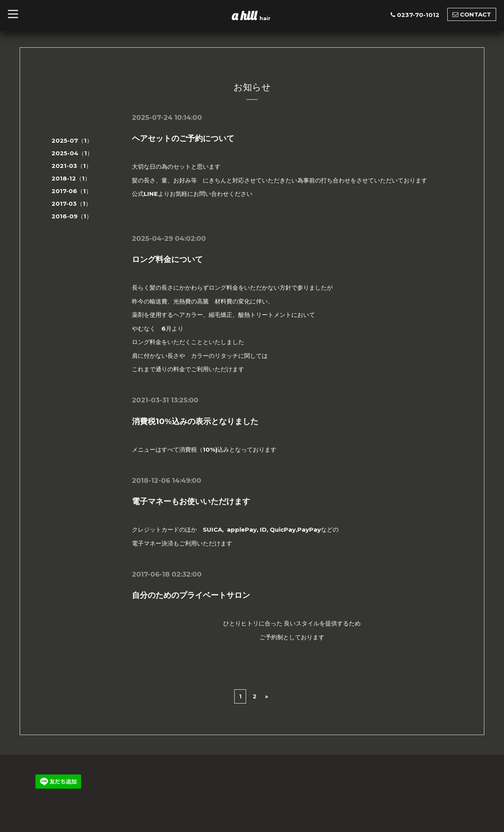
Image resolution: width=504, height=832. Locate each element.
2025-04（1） (72, 153)
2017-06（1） (72, 191)
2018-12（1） (71, 178)
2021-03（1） (72, 166)
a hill (246, 15)
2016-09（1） (72, 216)
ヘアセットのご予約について (183, 138)
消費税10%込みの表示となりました (195, 421)
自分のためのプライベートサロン (191, 595)
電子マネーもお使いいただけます (191, 501)
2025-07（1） (72, 141)
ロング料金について (167, 259)
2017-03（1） (71, 204)
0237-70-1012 (418, 15)
